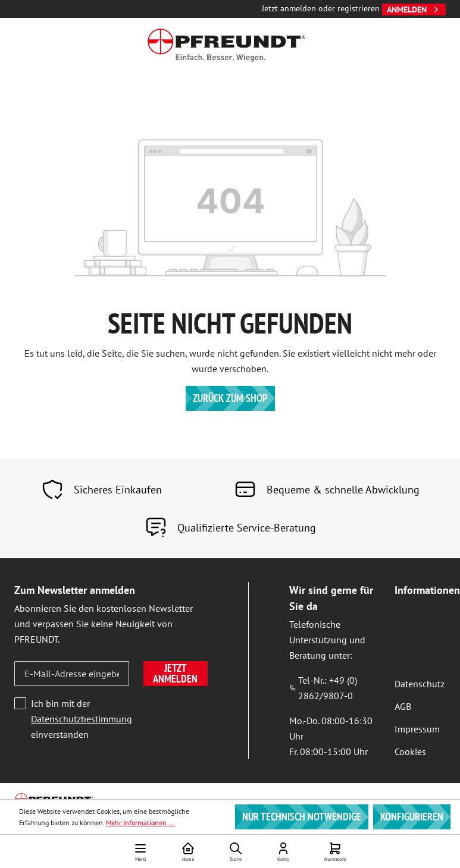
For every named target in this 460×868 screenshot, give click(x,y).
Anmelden (414, 10)
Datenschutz (420, 684)
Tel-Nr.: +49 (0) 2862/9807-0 (323, 688)
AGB (403, 706)
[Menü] (140, 851)
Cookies (410, 751)
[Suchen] (236, 851)
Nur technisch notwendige (302, 817)
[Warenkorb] (335, 851)
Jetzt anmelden (175, 673)
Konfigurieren (412, 817)
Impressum (417, 729)
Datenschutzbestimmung (82, 719)
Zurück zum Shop (230, 398)
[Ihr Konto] (283, 851)
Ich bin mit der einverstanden (82, 719)
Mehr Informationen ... (140, 823)
